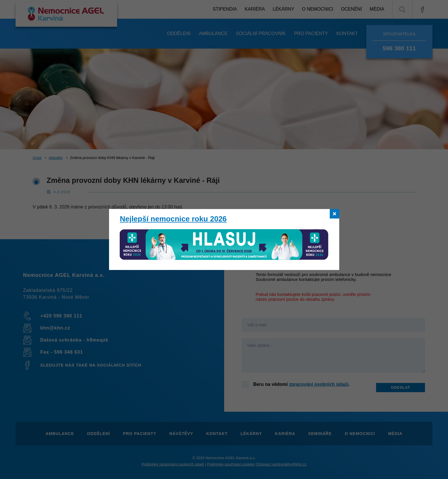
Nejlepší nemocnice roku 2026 (173, 219)
